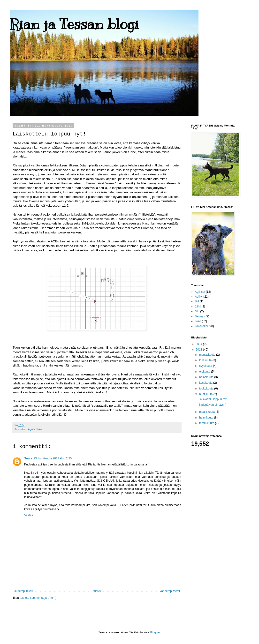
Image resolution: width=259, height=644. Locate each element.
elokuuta (205, 372)
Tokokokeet (202, 326)
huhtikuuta (206, 394)
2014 (199, 344)
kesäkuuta (206, 383)
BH (197, 301)
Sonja (28, 458)
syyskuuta (206, 366)
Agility (31, 429)
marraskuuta (208, 355)
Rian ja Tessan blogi (74, 24)
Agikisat (200, 292)
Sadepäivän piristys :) (212, 405)
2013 (199, 350)
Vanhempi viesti (170, 591)
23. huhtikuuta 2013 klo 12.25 (53, 458)
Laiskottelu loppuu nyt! (213, 399)
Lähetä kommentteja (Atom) (38, 598)
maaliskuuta (207, 412)
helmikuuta (207, 418)
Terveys (200, 316)
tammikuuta (207, 423)
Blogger (155, 632)
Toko (39, 429)
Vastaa (29, 515)
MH (197, 311)
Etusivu (96, 591)
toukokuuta (207, 389)
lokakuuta (206, 360)
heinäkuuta (207, 377)
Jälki (198, 307)
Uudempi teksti (23, 591)
